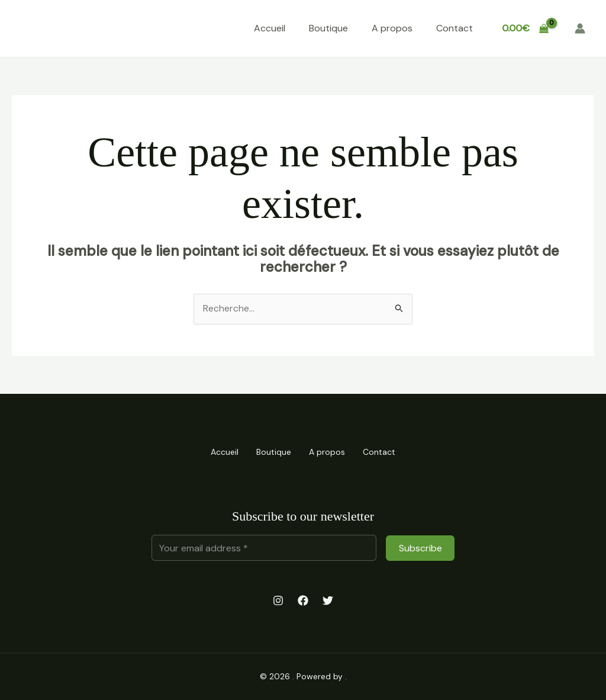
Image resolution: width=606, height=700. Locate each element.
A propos (392, 28)
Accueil (270, 28)
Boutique (328, 28)
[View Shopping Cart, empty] (525, 28)
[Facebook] (303, 601)
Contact (454, 28)
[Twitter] (328, 601)
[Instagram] (278, 601)
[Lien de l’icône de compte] (580, 28)
